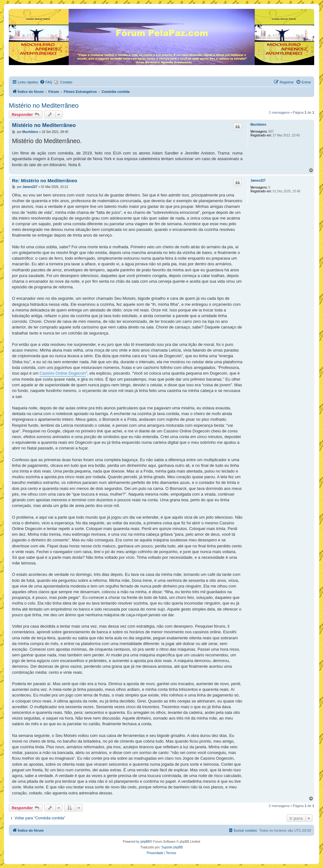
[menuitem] (46, 82)
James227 (258, 181)
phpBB (145, 842)
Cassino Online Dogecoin (63, 373)
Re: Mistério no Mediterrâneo (45, 181)
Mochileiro (258, 125)
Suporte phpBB (172, 847)
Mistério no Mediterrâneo (44, 105)
